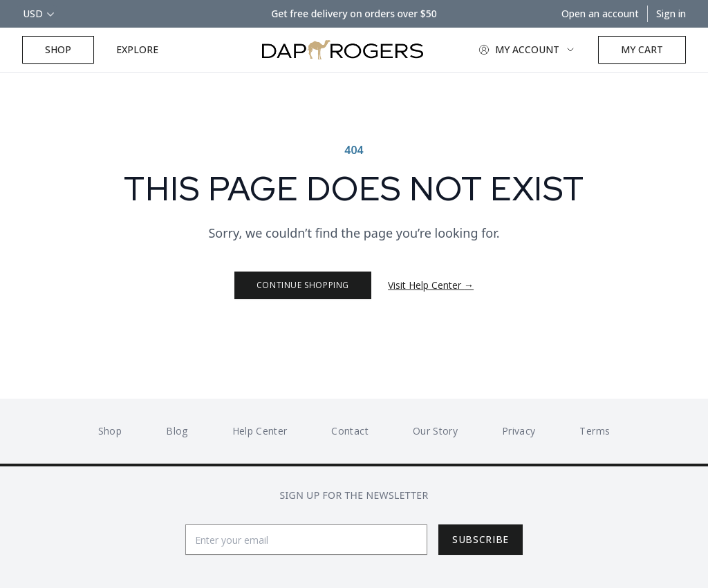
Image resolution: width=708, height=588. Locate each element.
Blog (177, 431)
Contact (350, 431)
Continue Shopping (303, 285)
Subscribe (481, 539)
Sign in (671, 13)
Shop (58, 49)
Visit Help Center (431, 285)
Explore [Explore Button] (137, 49)
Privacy (519, 431)
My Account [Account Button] (527, 49)
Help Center (260, 431)
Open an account (600, 13)
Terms (595, 431)
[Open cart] (642, 50)
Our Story (435, 431)
